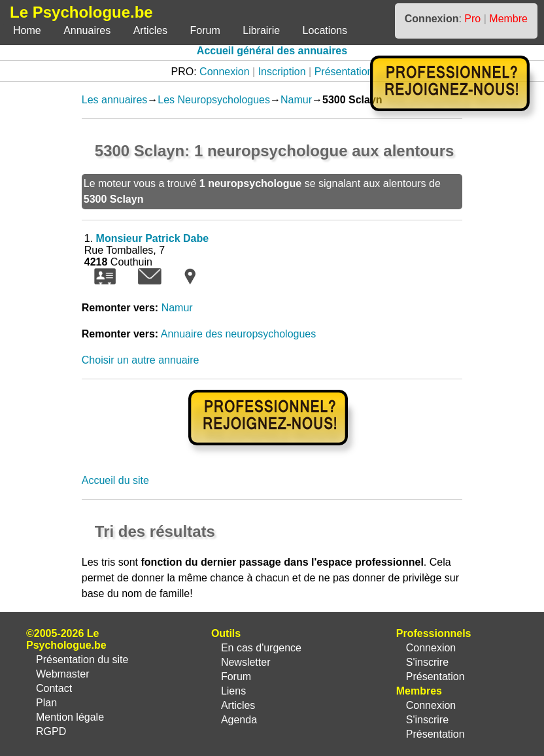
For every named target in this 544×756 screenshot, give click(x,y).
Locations (325, 30)
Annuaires (87, 30)
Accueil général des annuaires (272, 51)
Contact (54, 688)
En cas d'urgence (261, 648)
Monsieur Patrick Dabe (153, 238)
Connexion (225, 72)
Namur (296, 100)
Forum (205, 30)
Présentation (344, 72)
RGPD (51, 731)
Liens (233, 691)
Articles (150, 30)
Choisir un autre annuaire (141, 360)
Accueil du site (115, 480)
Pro (472, 19)
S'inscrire (427, 662)
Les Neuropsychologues (214, 100)
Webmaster (63, 674)
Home (27, 30)
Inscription (282, 72)
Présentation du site (82, 660)
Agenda (239, 720)
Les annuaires (115, 100)
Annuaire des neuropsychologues (239, 334)
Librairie (261, 30)
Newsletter (246, 662)
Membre (508, 19)
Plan (46, 703)
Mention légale (70, 717)
